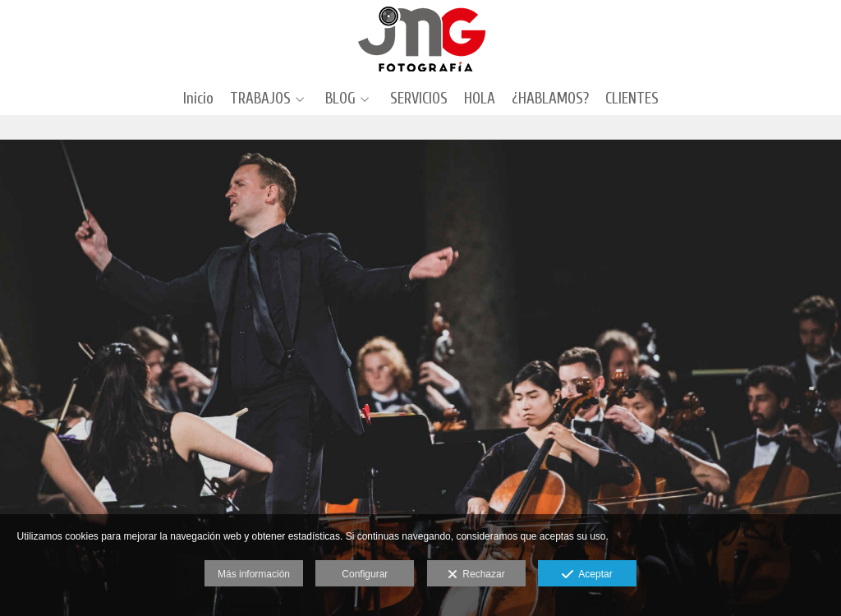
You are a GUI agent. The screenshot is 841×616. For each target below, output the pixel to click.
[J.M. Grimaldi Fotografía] (421, 39)
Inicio (198, 99)
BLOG (340, 99)
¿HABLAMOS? (550, 99)
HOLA (480, 99)
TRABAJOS (260, 99)
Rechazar (476, 575)
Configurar (365, 574)
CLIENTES (632, 99)
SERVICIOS (419, 99)
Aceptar (587, 575)
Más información (254, 574)
